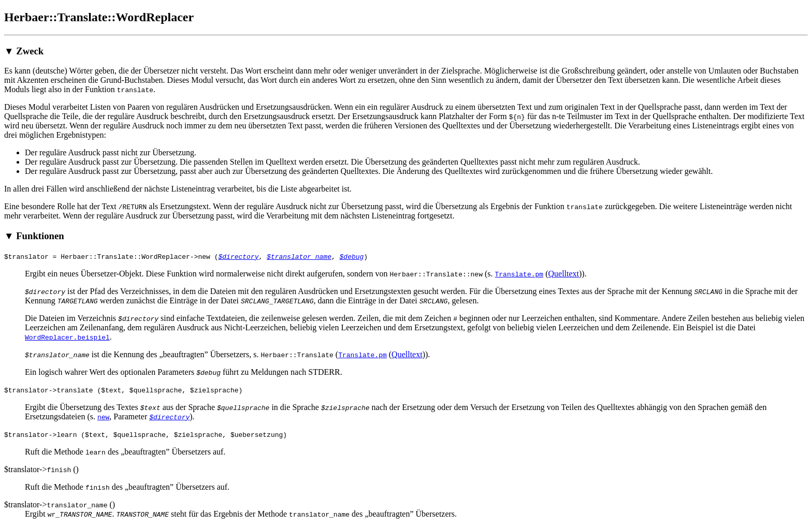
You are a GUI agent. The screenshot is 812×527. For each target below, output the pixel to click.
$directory (238, 256)
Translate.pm (519, 274)
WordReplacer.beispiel (67, 337)
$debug (351, 256)
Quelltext (563, 274)
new (103, 417)
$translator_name (299, 256)
